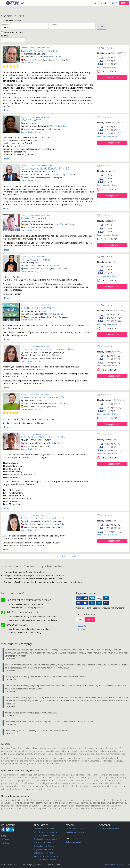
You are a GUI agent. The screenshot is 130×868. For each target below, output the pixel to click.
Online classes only (11, 21)
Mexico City (49, 314)
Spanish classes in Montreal (46, 832)
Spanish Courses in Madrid (31, 434)
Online (47, 48)
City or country (56, 24)
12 (78, 556)
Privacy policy (123, 865)
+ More (6, 110)
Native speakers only (12, 32)
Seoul (48, 266)
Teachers (82, 629)
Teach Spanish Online (75, 829)
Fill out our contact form (109, 829)
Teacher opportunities (76, 832)
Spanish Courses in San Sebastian (34, 515)
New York (51, 403)
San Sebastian (51, 524)
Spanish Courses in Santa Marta (33, 215)
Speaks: (5, 36)
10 (72, 556)
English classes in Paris (43, 853)
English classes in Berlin (44, 829)
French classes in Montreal (45, 860)
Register (124, 3)
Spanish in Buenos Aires (44, 836)
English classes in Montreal (45, 839)
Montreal (48, 57)
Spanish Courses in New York (32, 394)
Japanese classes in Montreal (46, 856)
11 (75, 556)
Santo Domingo (59, 174)
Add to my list (105, 48)
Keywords (6, 24)
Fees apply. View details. (107, 67)
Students (82, 626)
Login (115, 3)
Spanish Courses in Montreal (32, 48)
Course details (27, 63)
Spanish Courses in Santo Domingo (34, 166)
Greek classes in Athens (44, 846)
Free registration (112, 78)
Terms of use (110, 865)
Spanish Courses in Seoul (31, 257)
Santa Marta (60, 224)
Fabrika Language (74, 842)
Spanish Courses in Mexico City (33, 305)
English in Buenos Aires (44, 849)
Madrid (51, 443)
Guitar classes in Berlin (43, 843)
